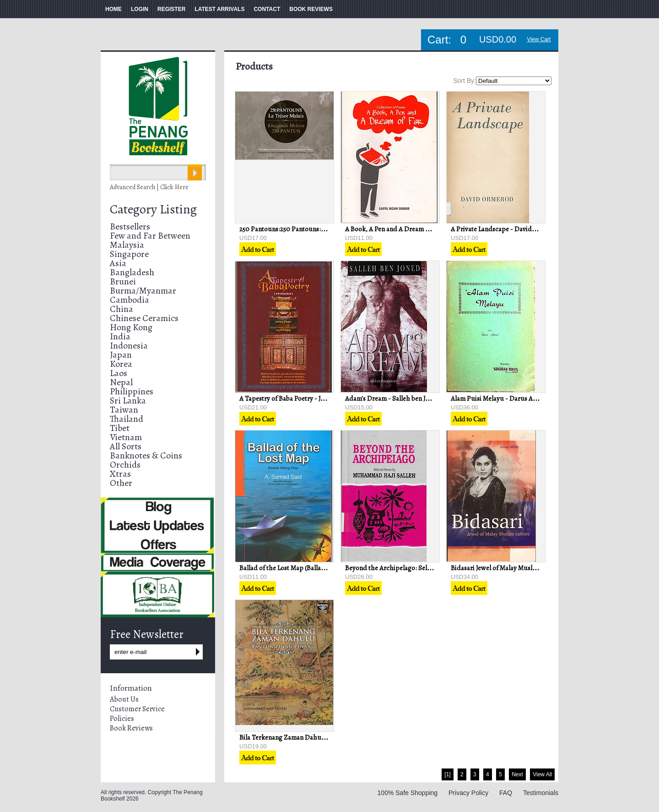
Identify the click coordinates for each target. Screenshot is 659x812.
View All (542, 774)
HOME (113, 9)
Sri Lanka (128, 401)
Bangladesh (132, 272)
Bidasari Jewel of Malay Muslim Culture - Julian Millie (527, 568)
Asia (118, 263)
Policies (122, 719)
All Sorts (126, 446)
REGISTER (171, 9)
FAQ (506, 793)
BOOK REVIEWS (311, 9)
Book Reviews (131, 728)
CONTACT (267, 9)
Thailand (127, 419)
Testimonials (541, 793)
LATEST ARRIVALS (219, 9)
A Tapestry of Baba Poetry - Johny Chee (295, 398)
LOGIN (140, 9)
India (120, 336)
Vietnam (126, 437)
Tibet (120, 428)
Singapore (129, 254)
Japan (121, 355)
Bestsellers (130, 226)
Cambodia (130, 300)
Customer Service (137, 709)
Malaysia (127, 245)
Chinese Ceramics (144, 318)
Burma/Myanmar (143, 291)
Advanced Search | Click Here (149, 187)
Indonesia (129, 346)
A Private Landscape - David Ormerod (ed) (512, 229)
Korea (121, 364)
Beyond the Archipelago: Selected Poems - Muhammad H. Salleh (438, 568)
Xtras (120, 474)
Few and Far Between (150, 236)
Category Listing (153, 209)
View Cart (539, 39)
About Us (124, 699)
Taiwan (124, 410)
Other (121, 483)
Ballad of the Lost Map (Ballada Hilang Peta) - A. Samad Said (325, 568)
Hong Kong (131, 327)
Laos (119, 373)
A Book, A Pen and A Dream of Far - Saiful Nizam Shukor (426, 229)
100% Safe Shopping (408, 793)
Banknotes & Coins (146, 455)
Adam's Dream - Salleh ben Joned (392, 398)
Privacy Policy (468, 793)
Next (517, 774)
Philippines (132, 391)
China (122, 309)
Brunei (123, 281)
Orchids (125, 465)
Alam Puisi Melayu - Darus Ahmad (500, 398)
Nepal (121, 382)
